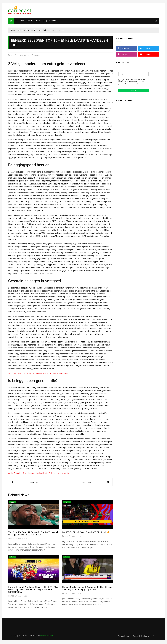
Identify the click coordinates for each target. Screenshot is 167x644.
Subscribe (134, 91)
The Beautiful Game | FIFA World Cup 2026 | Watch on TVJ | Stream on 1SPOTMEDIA (33, 534)
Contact (52, 21)
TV (16, 21)
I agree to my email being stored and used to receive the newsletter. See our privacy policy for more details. (132, 83)
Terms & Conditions (141, 637)
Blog (45, 21)
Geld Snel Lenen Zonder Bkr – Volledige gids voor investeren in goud (38, 374)
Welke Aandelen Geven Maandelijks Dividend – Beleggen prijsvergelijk (39, 474)
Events (37, 21)
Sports (67, 503)
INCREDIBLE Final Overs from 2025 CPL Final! (86, 533)
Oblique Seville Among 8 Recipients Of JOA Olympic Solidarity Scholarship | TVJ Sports (87, 589)
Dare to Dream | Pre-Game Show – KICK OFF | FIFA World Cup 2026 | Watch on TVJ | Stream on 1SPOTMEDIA (33, 590)
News (12, 503)
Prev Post (34, 483)
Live (29, 21)
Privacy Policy (124, 637)
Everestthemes (47, 636)
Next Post (86, 483)
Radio (22, 21)
